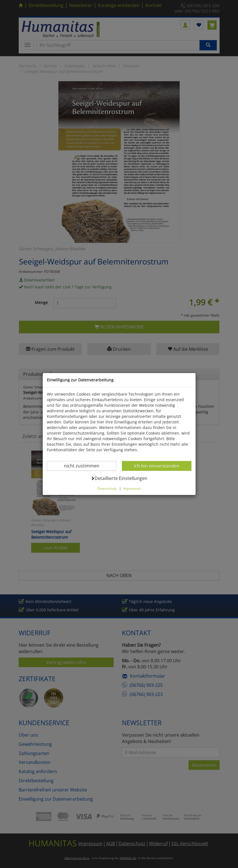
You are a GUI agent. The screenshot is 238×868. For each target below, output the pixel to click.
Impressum (132, 488)
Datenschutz (107, 488)
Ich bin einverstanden (157, 466)
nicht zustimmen (85, 466)
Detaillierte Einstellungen (119, 478)
